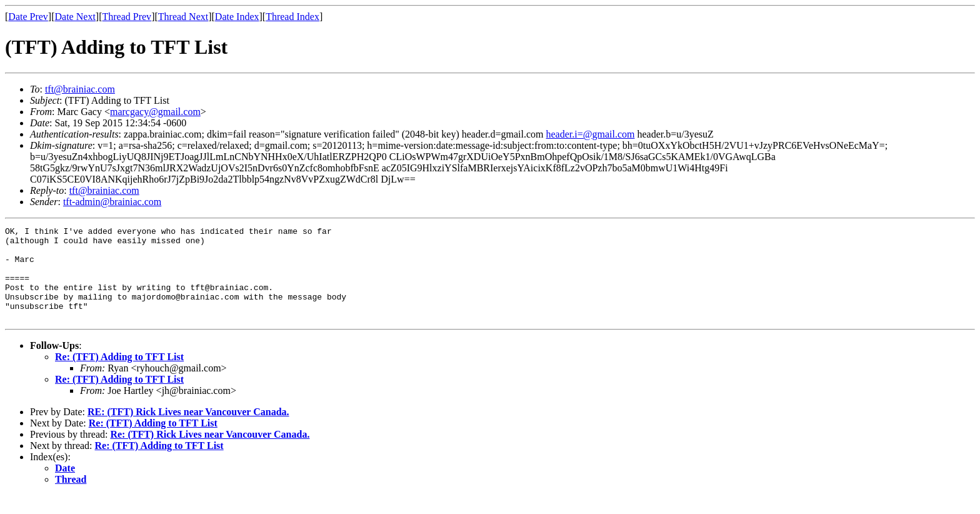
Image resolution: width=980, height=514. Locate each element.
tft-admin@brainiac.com (112, 202)
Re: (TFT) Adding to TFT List (119, 375)
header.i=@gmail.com (591, 134)
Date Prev (28, 17)
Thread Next (183, 17)
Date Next (75, 17)
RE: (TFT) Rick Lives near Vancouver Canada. (188, 431)
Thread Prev (127, 17)
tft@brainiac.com (80, 89)
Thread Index (292, 17)
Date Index (237, 17)
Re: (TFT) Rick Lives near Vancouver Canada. (210, 453)
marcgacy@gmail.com (155, 112)
